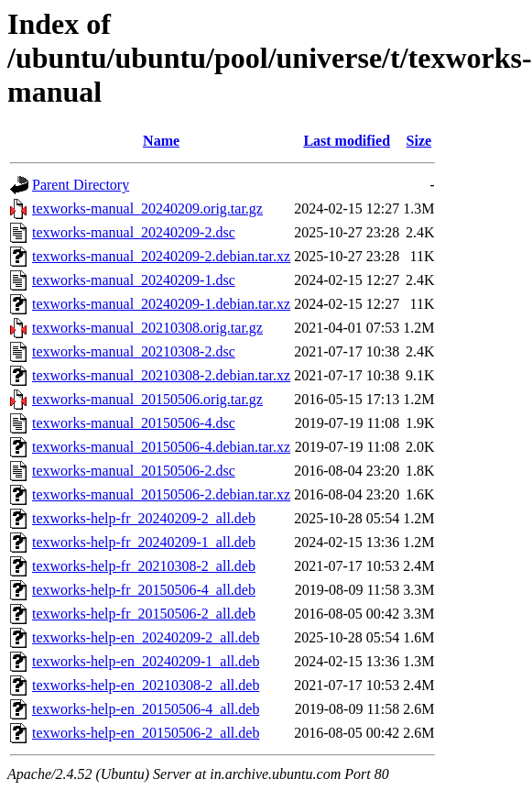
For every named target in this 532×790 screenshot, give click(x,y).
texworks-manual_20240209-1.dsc (134, 280)
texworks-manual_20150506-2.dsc (134, 471)
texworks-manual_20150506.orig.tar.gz (147, 399)
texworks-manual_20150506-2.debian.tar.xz (161, 494)
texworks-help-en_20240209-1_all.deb (146, 661)
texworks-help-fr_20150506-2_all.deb (144, 614)
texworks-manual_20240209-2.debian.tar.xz (161, 256)
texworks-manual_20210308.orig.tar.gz (147, 328)
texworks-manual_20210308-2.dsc (134, 351)
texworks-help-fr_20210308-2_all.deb (144, 566)
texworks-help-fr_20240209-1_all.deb (144, 542)
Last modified (347, 141)
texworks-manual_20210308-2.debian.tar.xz (161, 375)
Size (419, 141)
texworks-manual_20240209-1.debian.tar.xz (161, 304)
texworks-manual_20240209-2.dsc (134, 232)
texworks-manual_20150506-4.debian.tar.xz (161, 447)
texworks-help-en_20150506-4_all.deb (146, 709)
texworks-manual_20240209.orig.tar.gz (147, 208)
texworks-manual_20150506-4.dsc (134, 423)
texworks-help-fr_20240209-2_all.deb (144, 518)
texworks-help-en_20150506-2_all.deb (146, 733)
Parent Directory (81, 185)
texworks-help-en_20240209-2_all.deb (146, 637)
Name (161, 141)
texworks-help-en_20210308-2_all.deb (146, 685)
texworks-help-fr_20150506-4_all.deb (144, 590)
